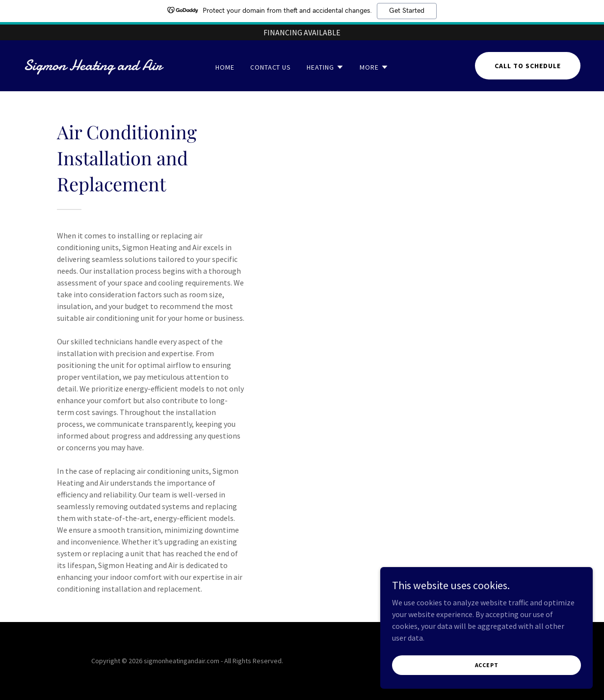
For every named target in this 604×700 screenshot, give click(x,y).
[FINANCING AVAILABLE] (302, 32)
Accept (494, 665)
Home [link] (225, 67)
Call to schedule (528, 66)
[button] (325, 67)
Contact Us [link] (271, 67)
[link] (97, 67)
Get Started (407, 11)
